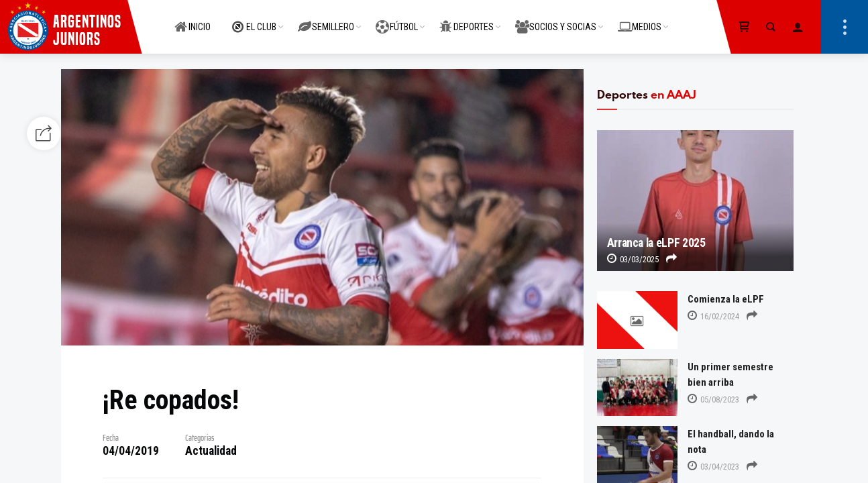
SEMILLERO (326, 19)
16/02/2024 (713, 316)
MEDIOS (640, 19)
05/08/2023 (713, 399)
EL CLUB (254, 19)
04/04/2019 (131, 451)
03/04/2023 (713, 467)
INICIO (193, 19)
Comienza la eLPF (726, 299)
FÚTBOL (397, 19)
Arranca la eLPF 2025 (656, 243)
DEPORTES (467, 19)
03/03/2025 (633, 259)
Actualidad (211, 451)
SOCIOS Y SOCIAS (556, 19)
